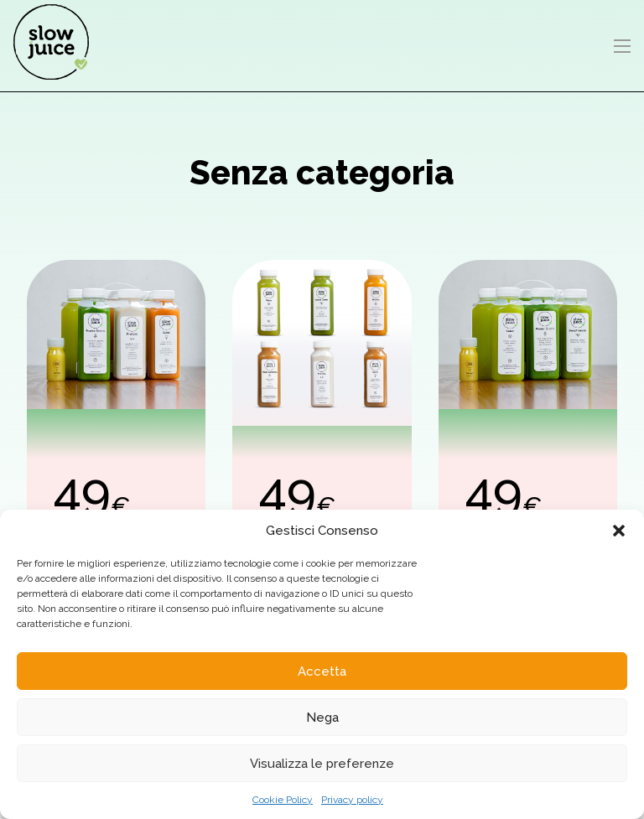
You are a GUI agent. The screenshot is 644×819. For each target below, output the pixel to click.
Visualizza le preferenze (322, 764)
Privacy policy (352, 800)
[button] (619, 531)
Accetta (322, 671)
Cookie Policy (283, 800)
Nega (322, 718)
